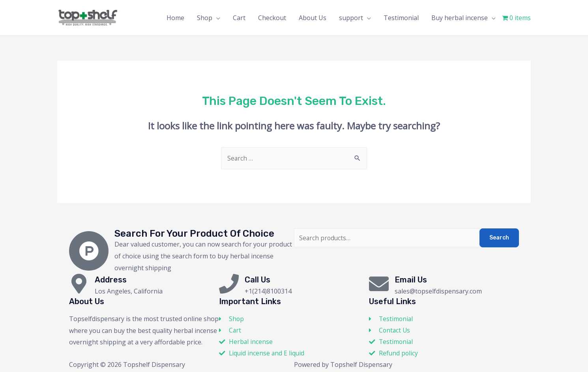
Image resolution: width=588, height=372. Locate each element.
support (351, 18)
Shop (205, 18)
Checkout (272, 18)
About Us (313, 18)
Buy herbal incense (460, 18)
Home (175, 18)
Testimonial (401, 18)
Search (499, 238)
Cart (239, 18)
